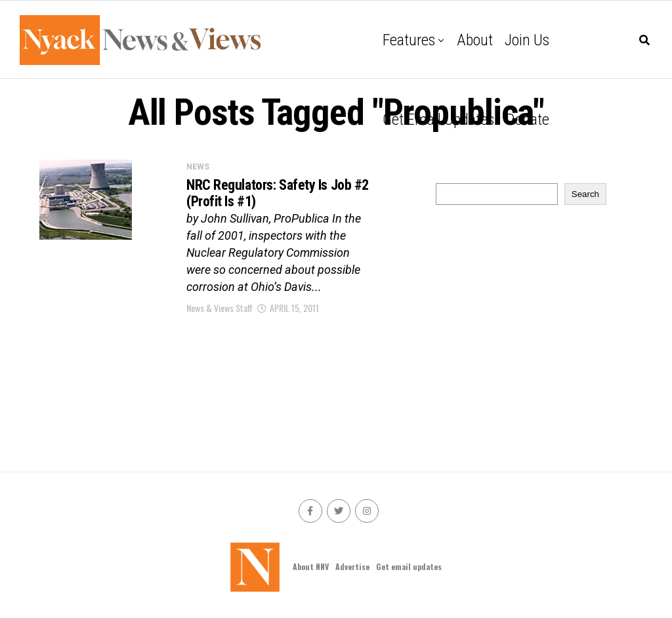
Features (409, 40)
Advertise (352, 566)
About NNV (311, 566)
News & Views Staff (220, 308)
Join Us (527, 40)
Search (585, 194)
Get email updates (438, 120)
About (475, 40)
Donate (528, 120)
